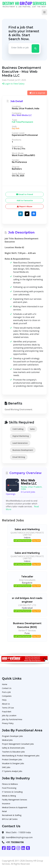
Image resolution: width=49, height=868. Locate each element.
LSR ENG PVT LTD (27, 605)
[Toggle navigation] (44, 12)
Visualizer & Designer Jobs (13, 763)
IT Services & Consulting (12, 792)
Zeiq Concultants (27, 580)
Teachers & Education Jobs (13, 752)
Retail (4, 811)
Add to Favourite (24, 200)
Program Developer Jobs (12, 736)
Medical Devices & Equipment (15, 807)
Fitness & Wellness (10, 784)
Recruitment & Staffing (12, 815)
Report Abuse (25, 206)
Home (5, 684)
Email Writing (19, 457)
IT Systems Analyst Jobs (12, 771)
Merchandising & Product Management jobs (21, 756)
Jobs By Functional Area (12, 719)
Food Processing (9, 788)
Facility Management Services (15, 800)
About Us (6, 704)
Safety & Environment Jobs (13, 748)
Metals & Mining (9, 796)
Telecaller (27, 577)
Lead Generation (20, 443)
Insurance (6, 804)
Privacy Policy (8, 723)
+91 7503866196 (15, 842)
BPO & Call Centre (10, 819)
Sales (32, 429)
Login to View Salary (13, 84)
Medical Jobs (7, 740)
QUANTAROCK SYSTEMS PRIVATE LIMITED (27, 534)
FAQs (4, 700)
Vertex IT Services (27, 630)
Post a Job (6, 692)
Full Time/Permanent (23, 540)
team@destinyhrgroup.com (19, 837)
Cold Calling (18, 429)
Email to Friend (25, 194)
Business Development (23, 450)
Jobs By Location (9, 715)
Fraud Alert (7, 712)
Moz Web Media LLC (22, 115)
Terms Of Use (8, 708)
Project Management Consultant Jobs (18, 744)
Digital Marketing (21, 436)
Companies (7, 696)
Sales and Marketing (27, 529)
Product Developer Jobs (12, 759)
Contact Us (7, 688)
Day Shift (36, 540)
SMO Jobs (6, 767)
